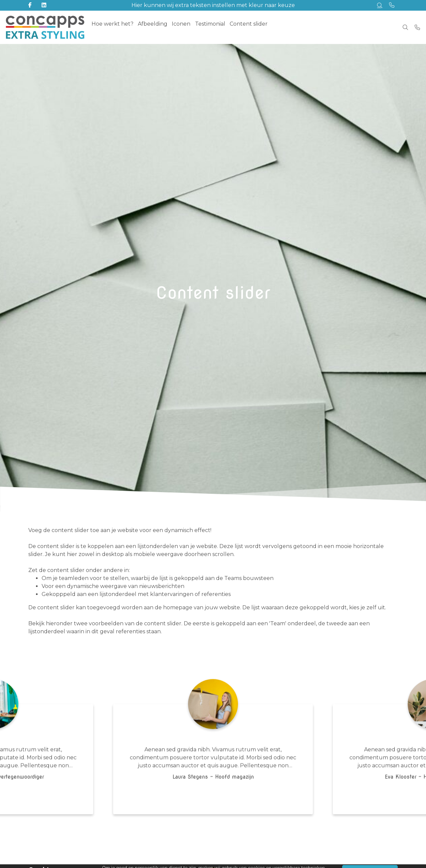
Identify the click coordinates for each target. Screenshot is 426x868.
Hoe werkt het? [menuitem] (113, 27)
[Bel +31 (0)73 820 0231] (417, 27)
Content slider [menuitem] (259, 27)
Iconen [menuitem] (187, 27)
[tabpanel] (213, 760)
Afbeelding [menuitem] (156, 27)
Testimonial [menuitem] (218, 27)
